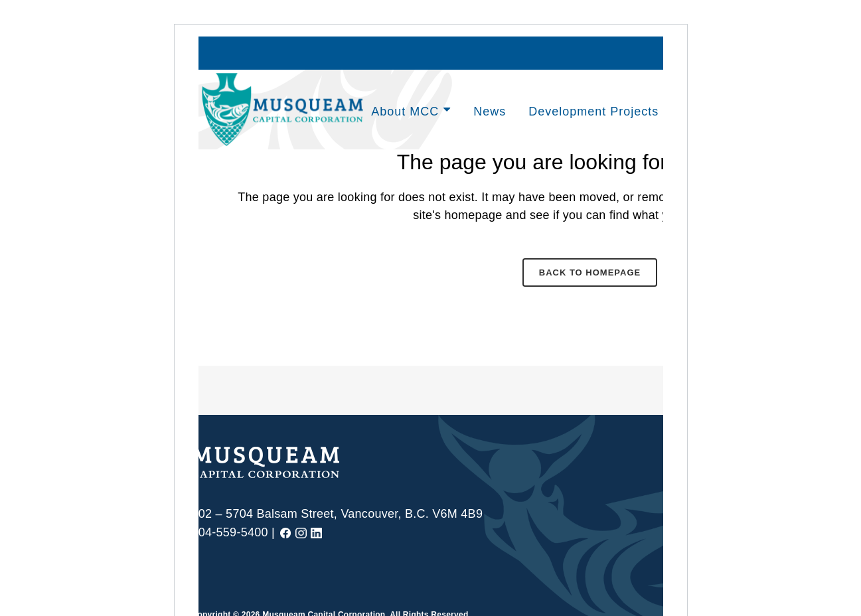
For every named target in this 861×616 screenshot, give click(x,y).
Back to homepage (590, 272)
